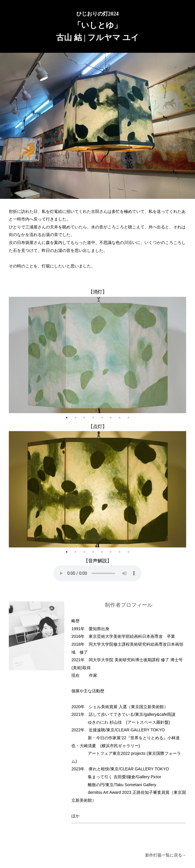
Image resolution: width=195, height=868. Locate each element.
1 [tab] (67, 418)
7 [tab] (120, 418)
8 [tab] (128, 418)
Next (191, 355)
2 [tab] (75, 418)
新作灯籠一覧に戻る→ (166, 855)
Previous (4, 355)
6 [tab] (111, 418)
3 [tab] (84, 418)
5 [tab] (102, 418)
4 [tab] (93, 418)
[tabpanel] (97, 355)
